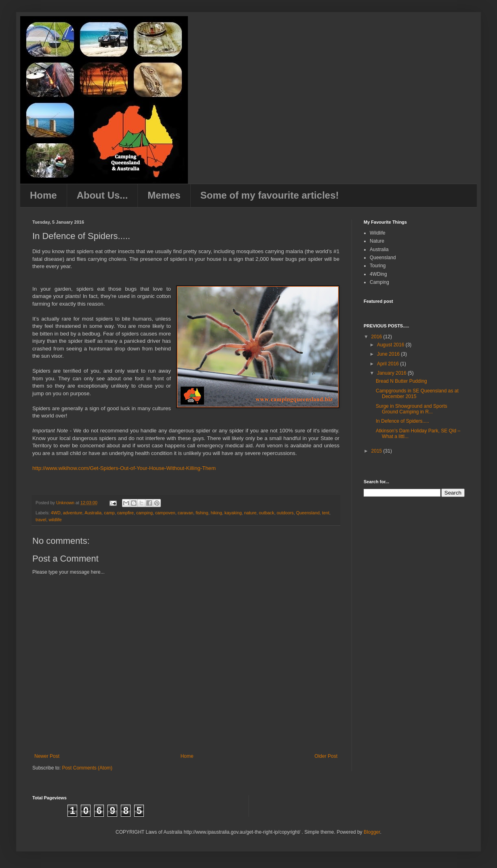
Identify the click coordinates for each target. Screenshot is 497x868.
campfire (125, 513)
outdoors (285, 513)
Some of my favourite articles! (270, 195)
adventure (73, 513)
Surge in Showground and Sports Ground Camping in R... (412, 409)
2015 (377, 451)
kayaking (233, 513)
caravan (185, 513)
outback (267, 513)
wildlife (55, 520)
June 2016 (389, 354)
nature (250, 513)
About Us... (102, 195)
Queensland (308, 513)
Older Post (326, 756)
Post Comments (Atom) (87, 768)
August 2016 (391, 345)
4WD (56, 513)
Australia (93, 513)
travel (41, 520)
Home (43, 195)
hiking (216, 513)
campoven (165, 513)
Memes (164, 195)
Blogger (372, 832)
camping (144, 513)
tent (326, 513)
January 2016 (392, 373)
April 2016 (389, 364)
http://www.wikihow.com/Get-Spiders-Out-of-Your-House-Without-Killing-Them (124, 468)
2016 (377, 337)
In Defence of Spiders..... (402, 421)
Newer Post (47, 756)
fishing (202, 513)
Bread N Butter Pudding (401, 381)
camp (109, 513)
